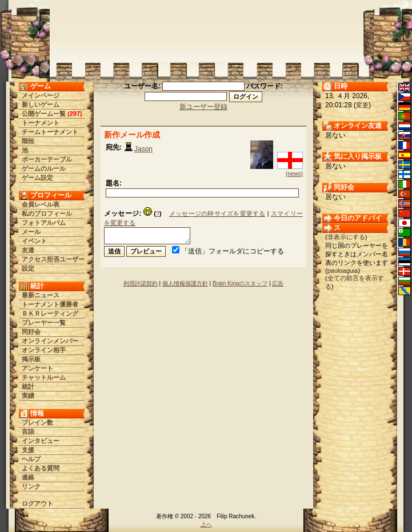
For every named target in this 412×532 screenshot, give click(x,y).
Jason (143, 149)
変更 (362, 105)
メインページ (41, 95)
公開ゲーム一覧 (44, 114)
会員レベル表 (41, 204)
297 (75, 114)
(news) (294, 174)
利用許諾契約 (141, 283)
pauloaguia (343, 271)
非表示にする (346, 237)
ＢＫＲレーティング (50, 313)
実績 (28, 396)
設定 (28, 268)
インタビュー (41, 441)
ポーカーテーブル (47, 159)
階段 (28, 141)
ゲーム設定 (37, 178)
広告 (278, 283)
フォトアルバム (44, 223)
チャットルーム (44, 377)
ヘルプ (31, 459)
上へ (206, 524)
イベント (34, 241)
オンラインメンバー (50, 341)
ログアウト (37, 503)
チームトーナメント (50, 132)
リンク (31, 486)
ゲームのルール (44, 168)
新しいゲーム (41, 104)
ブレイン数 (37, 422)
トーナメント (41, 123)
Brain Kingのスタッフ (240, 283)
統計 (28, 386)
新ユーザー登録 (203, 107)
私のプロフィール (47, 213)
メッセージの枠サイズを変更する (217, 213)
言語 (28, 432)
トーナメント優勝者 (50, 304)
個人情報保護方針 (185, 283)
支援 (28, 450)
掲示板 (31, 359)
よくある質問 (41, 468)
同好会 (31, 332)
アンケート (37, 368)
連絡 (28, 477)
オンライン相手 (44, 350)
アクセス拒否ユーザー (53, 259)
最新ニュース (41, 295)
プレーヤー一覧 (44, 323)
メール (31, 232)
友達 (28, 250)
